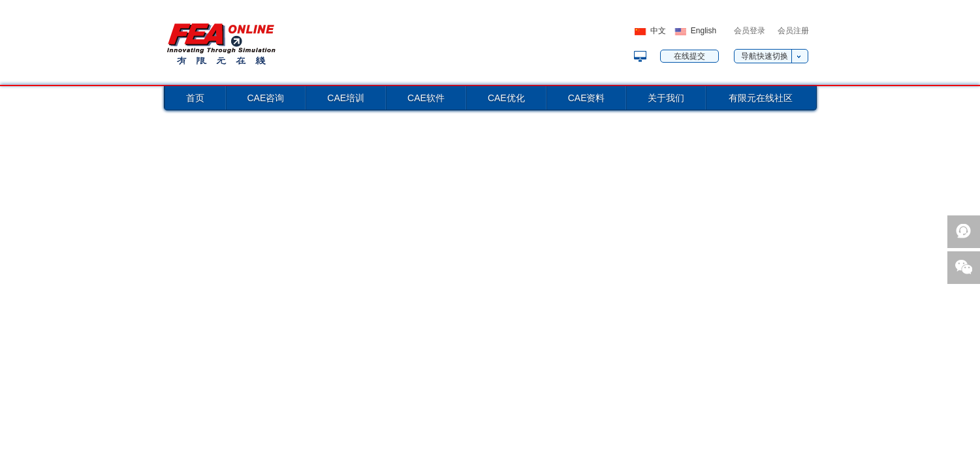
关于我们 (666, 98)
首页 (195, 98)
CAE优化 (506, 98)
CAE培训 (346, 98)
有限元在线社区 (761, 98)
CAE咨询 (266, 98)
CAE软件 (426, 98)
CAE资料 (587, 98)
